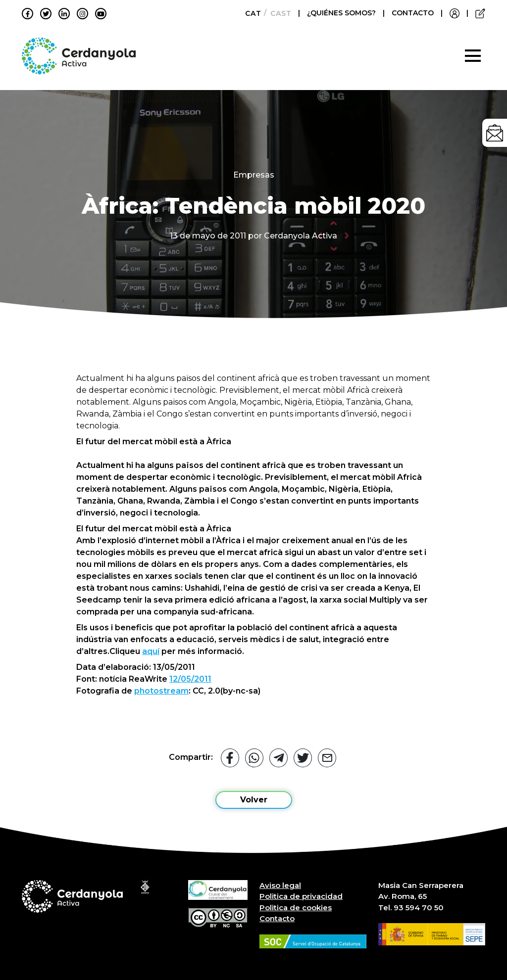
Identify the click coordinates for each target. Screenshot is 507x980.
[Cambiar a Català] (250, 13)
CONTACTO (413, 13)
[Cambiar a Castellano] (278, 13)
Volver (254, 800)
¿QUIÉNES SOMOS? (342, 13)
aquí (151, 651)
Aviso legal (280, 885)
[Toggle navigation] (473, 56)
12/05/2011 (190, 679)
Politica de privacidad (301, 896)
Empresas (254, 175)
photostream (161, 691)
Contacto (277, 918)
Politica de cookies (296, 908)
